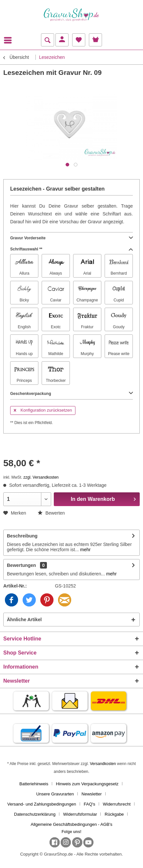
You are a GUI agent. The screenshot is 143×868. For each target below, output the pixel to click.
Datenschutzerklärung (35, 814)
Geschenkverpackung (71, 394)
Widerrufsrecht (117, 804)
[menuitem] (10, 40)
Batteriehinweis (34, 784)
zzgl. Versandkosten (41, 477)
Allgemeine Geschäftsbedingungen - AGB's (72, 824)
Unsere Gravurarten (55, 794)
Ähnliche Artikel (24, 620)
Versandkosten (103, 764)
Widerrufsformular (80, 814)
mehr (85, 550)
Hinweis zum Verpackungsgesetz (87, 784)
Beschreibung (22, 536)
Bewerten (51, 513)
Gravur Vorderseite (71, 238)
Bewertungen (21, 565)
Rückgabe (114, 814)
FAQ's (89, 804)
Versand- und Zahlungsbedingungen (42, 804)
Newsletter (92, 794)
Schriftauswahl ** (71, 249)
